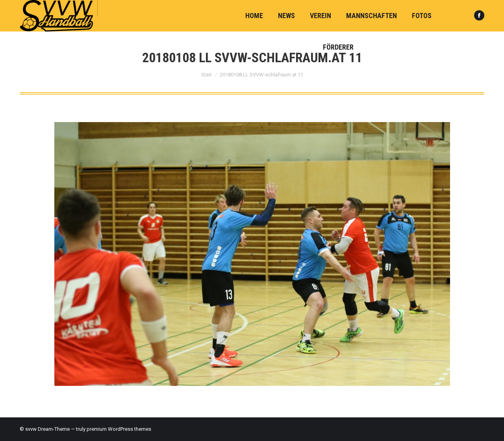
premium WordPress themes (119, 429)
